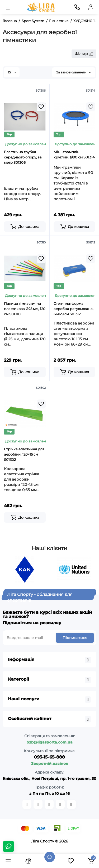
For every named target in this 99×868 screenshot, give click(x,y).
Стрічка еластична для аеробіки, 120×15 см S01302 (24, 454)
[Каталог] (8, 861)
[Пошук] (50, 857)
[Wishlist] (41, 107)
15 (12, 72)
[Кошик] (91, 861)
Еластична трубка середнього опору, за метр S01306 (23, 157)
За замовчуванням (74, 72)
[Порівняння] (28, 861)
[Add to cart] (25, 227)
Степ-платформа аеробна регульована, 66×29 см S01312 (74, 309)
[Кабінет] (91, 7)
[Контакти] (77, 7)
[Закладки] (71, 861)
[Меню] (8, 7)
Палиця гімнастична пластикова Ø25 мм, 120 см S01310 (25, 309)
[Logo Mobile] (41, 7)
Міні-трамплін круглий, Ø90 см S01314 (74, 154)
